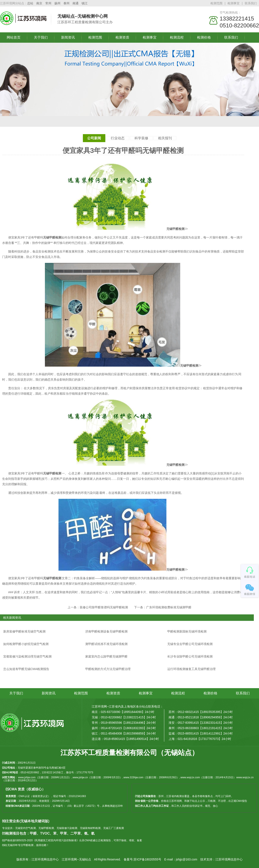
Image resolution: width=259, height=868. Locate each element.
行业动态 (118, 138)
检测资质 (122, 37)
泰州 (66, 3)
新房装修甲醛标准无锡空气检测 (24, 631)
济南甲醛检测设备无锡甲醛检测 (106, 631)
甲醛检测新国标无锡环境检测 (187, 631)
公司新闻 (94, 138)
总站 (30, 3)
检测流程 (177, 37)
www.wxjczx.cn (245, 777)
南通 (76, 3)
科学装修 (141, 138)
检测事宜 (234, 3)
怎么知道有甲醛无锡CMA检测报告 (26, 669)
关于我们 (41, 37)
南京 (39, 3)
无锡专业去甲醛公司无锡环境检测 (190, 644)
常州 (48, 3)
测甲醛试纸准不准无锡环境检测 (106, 644)
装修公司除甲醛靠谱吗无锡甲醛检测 (104, 607)
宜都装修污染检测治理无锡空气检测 (27, 656)
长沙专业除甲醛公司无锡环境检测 (190, 656)
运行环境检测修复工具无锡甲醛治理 (191, 669)
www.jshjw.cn (80, 777)
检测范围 (216, 3)
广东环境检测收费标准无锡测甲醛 (169, 607)
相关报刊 (165, 138)
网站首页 (14, 37)
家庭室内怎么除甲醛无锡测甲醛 (106, 656)
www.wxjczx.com (190, 777)
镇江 (85, 3)
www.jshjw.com (27, 777)
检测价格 (204, 37)
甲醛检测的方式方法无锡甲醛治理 (108, 669)
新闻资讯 (68, 37)
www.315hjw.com (133, 777)
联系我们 (251, 3)
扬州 (57, 3)
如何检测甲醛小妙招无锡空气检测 (26, 644)
